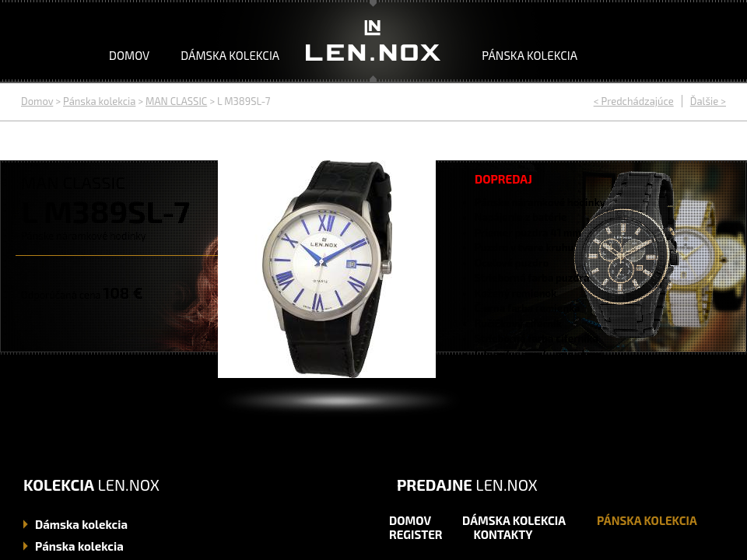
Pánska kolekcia (530, 55)
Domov (129, 55)
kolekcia (81, 524)
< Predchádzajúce (634, 101)
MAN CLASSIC (176, 101)
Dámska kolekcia (230, 55)
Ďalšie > (708, 101)
